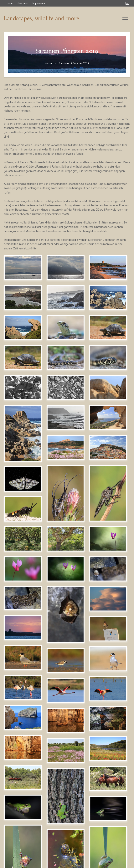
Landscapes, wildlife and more (41, 18)
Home (48, 63)
